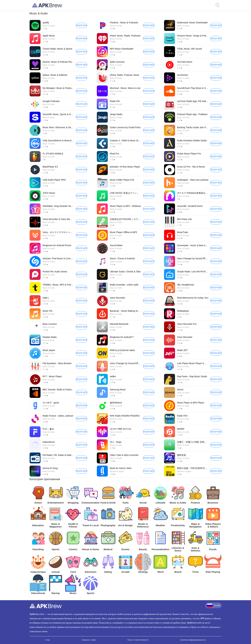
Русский (213, 605)
